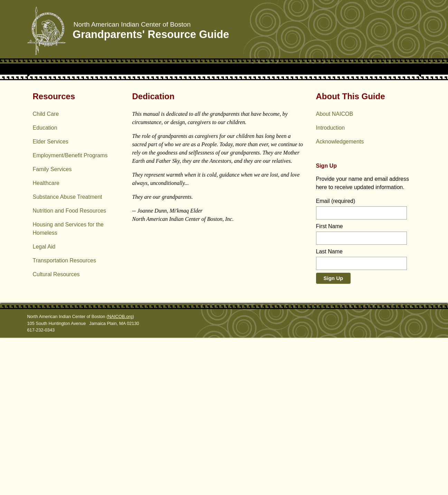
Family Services (52, 326)
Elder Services (51, 299)
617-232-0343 (41, 487)
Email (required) (336, 358)
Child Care (46, 271)
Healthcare (46, 340)
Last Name (329, 409)
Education (45, 285)
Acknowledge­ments (340, 299)
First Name (330, 384)
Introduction (331, 285)
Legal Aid (44, 404)
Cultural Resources (56, 432)
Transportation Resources (65, 418)
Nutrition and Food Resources (70, 368)
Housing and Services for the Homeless (68, 386)
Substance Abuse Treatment (68, 354)
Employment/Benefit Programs (70, 313)
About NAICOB (335, 271)
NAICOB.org (120, 474)
